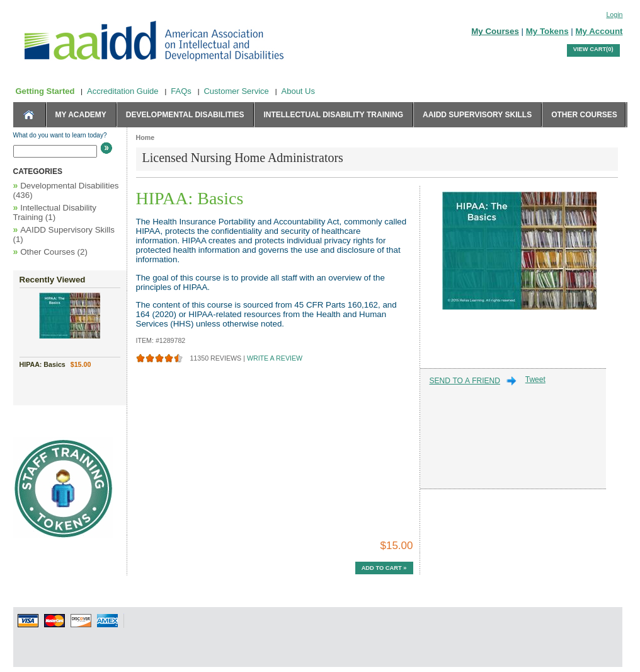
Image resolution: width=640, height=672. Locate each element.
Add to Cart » (384, 568)
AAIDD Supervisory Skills (477, 115)
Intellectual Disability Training (333, 115)
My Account (599, 31)
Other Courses (584, 115)
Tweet (535, 379)
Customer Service (236, 91)
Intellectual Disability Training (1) (55, 212)
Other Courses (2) (50, 252)
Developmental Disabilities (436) (66, 190)
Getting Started (45, 91)
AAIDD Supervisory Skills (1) (64, 234)
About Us (298, 91)
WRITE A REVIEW (275, 359)
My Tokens (547, 31)
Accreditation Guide (123, 91)
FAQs (181, 91)
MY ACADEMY (81, 115)
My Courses (495, 31)
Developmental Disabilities (185, 115)
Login (614, 14)
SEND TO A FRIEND (465, 381)
